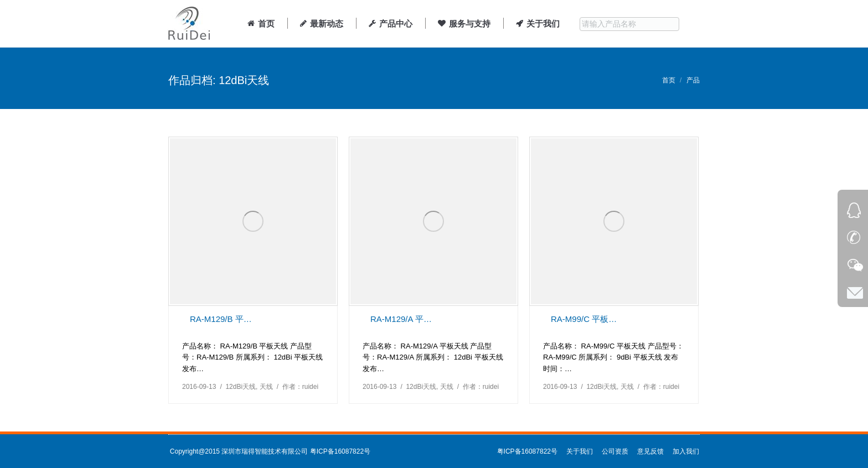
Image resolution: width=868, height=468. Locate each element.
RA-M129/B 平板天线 (223, 319)
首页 (669, 80)
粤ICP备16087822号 (340, 451)
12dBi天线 (241, 387)
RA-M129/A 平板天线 (404, 319)
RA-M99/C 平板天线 (584, 319)
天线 (266, 387)
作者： (300, 387)
